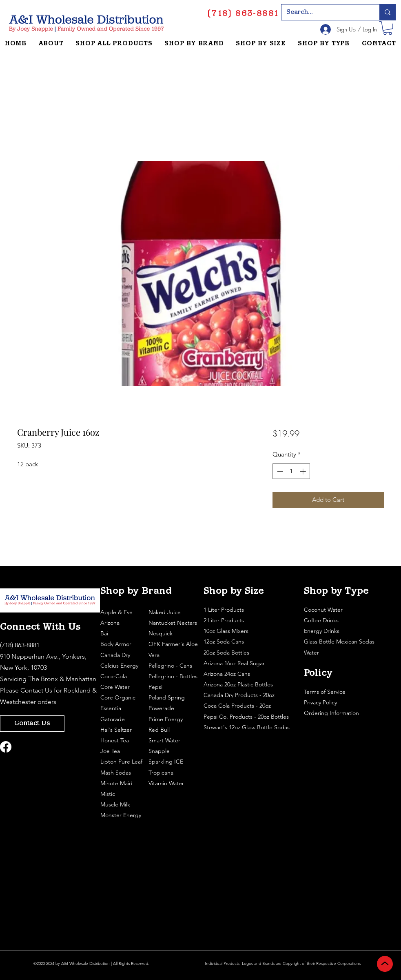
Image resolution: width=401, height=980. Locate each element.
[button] (388, 28)
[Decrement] (279, 471)
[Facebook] (6, 747)
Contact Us (36, 690)
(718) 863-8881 (20, 645)
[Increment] (304, 471)
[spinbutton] (291, 471)
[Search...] (324, 12)
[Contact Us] (32, 724)
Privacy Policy (321, 702)
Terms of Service (326, 692)
